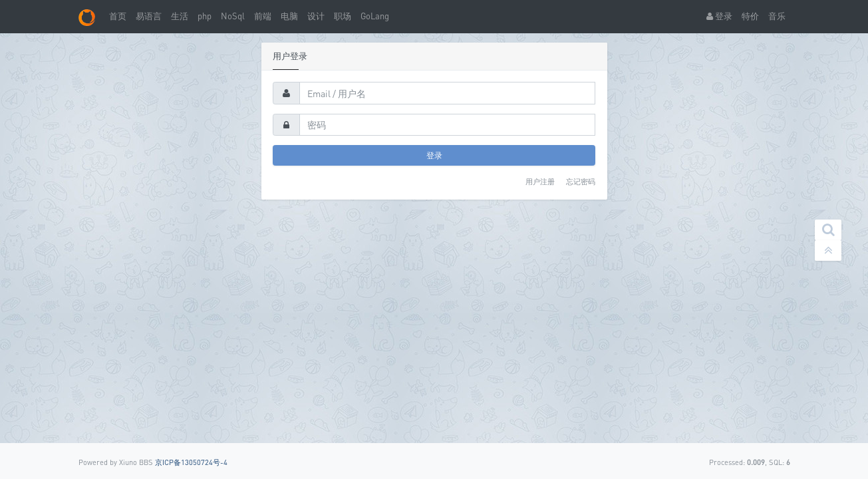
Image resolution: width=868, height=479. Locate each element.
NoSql (233, 16)
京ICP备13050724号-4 (191, 462)
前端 (263, 16)
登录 (719, 16)
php (205, 16)
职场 (343, 16)
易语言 (149, 16)
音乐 (777, 16)
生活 (180, 16)
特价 (750, 16)
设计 (316, 16)
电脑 (289, 16)
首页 (118, 16)
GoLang (375, 16)
